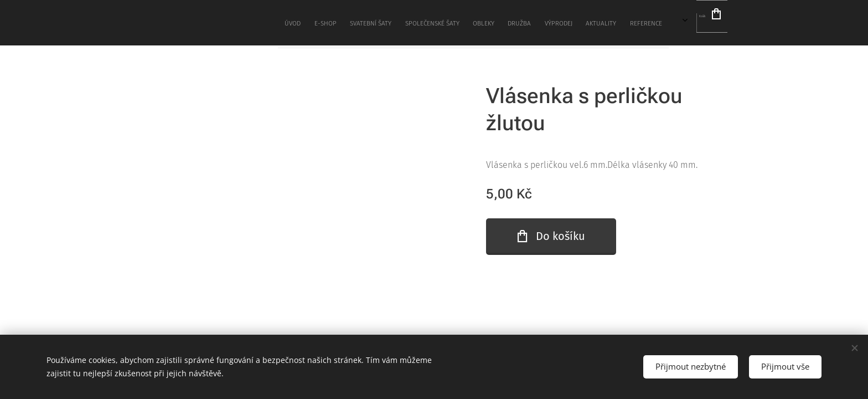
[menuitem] (423, 23)
